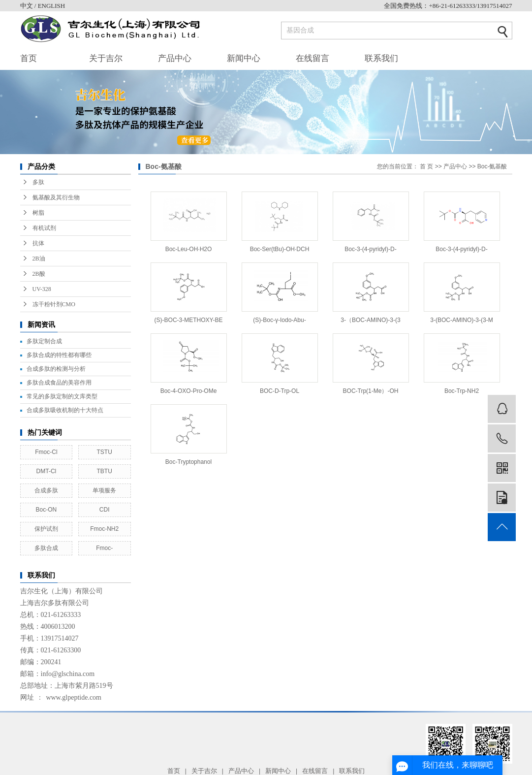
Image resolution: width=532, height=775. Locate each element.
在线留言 (313, 58)
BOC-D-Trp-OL (280, 391)
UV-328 (42, 289)
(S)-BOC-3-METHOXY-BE (189, 320)
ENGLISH (52, 6)
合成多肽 (46, 490)
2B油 (39, 258)
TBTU (104, 471)
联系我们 (381, 58)
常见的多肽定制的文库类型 (62, 396)
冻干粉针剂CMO (54, 304)
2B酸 (39, 274)
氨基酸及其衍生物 (56, 197)
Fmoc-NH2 (104, 529)
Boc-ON (47, 510)
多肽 (38, 182)
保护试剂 (46, 529)
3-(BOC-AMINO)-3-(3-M (461, 320)
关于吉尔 (106, 58)
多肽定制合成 (44, 341)
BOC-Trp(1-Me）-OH (371, 391)
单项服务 (104, 490)
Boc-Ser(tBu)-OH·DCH (280, 249)
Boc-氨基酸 (492, 166)
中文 (27, 6)
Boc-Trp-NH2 (462, 391)
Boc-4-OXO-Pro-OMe (189, 391)
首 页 (426, 166)
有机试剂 (44, 228)
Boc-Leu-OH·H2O (189, 249)
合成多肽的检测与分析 (56, 369)
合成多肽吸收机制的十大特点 (65, 410)
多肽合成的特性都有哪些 (59, 355)
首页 (29, 58)
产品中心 (175, 58)
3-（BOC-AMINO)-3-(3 (370, 320)
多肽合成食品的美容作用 (59, 383)
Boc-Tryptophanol (188, 462)
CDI (105, 510)
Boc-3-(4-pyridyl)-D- (370, 249)
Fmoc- (104, 548)
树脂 (38, 213)
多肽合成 (46, 548)
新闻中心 (244, 58)
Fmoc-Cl (46, 452)
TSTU (104, 452)
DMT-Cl (47, 471)
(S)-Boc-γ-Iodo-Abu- (279, 320)
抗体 (38, 243)
